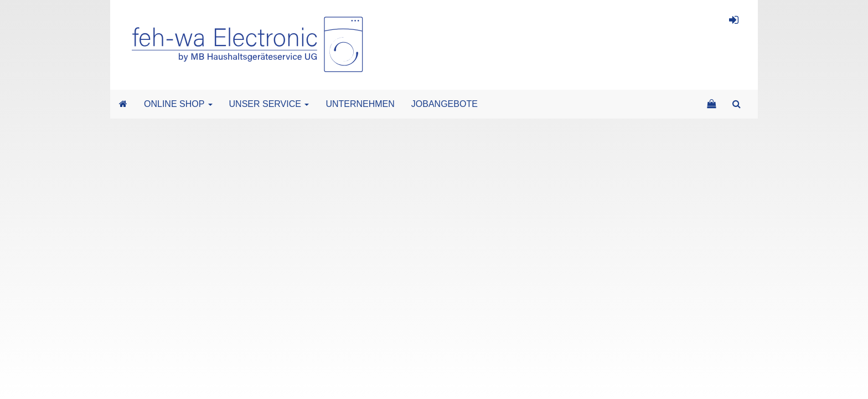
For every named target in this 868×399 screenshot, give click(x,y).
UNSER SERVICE (269, 104)
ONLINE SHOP (178, 104)
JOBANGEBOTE (445, 104)
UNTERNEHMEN (360, 104)
